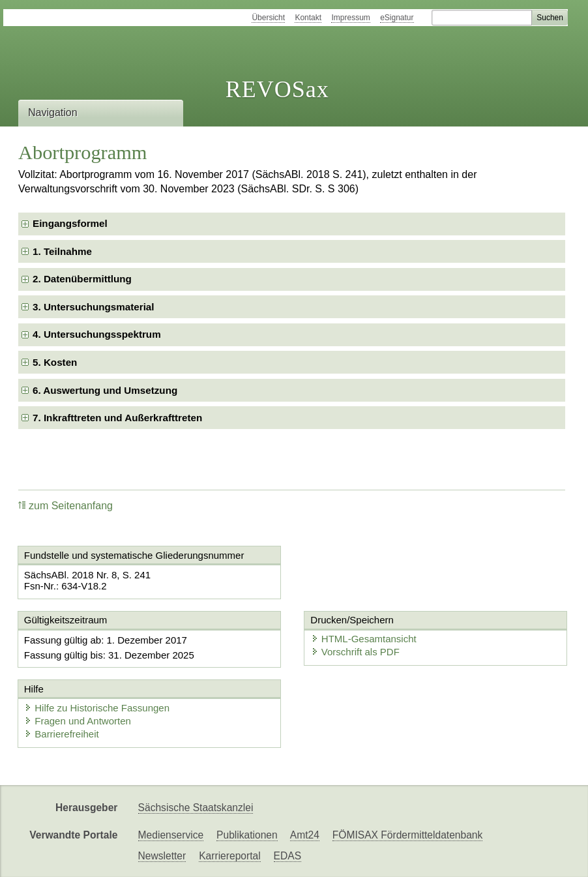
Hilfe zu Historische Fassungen (97, 708)
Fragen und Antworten (78, 721)
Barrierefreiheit (61, 734)
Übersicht (268, 18)
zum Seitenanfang (66, 506)
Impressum (350, 18)
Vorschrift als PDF (355, 652)
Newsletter (162, 856)
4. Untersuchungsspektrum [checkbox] (97, 334)
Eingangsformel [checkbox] (70, 223)
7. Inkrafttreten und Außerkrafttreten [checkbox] (117, 418)
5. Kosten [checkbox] (55, 362)
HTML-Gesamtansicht (364, 639)
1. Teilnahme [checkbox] (62, 251)
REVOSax (277, 89)
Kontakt (308, 18)
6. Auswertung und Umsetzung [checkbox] (105, 390)
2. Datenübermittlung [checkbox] (82, 279)
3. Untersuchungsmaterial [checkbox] (94, 307)
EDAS (287, 856)
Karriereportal (229, 856)
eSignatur (397, 18)
